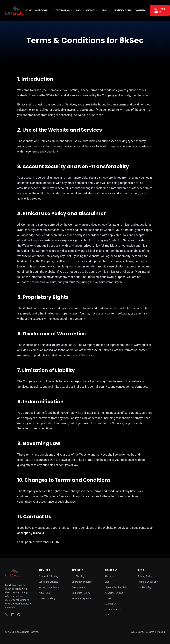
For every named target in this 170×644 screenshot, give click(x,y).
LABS (79, 10)
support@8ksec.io (32, 533)
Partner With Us (113, 610)
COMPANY (141, 10)
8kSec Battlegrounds (82, 598)
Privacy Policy (145, 576)
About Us (110, 576)
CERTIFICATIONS (123, 10)
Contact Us (110, 604)
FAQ (107, 615)
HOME (28, 10)
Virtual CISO (45, 593)
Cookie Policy (145, 587)
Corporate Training (81, 593)
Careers (109, 598)
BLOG (106, 10)
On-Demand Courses (82, 582)
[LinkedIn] (13, 615)
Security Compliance (49, 587)
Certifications (78, 587)
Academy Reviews (114, 593)
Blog (107, 582)
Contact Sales (160, 10)
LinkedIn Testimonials (116, 587)
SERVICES (92, 10)
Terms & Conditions (148, 582)
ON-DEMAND (43, 10)
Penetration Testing (48, 576)
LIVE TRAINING (63, 10)
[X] (7, 615)
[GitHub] (19, 615)
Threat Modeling (47, 598)
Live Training (78, 576)
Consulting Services (48, 582)
